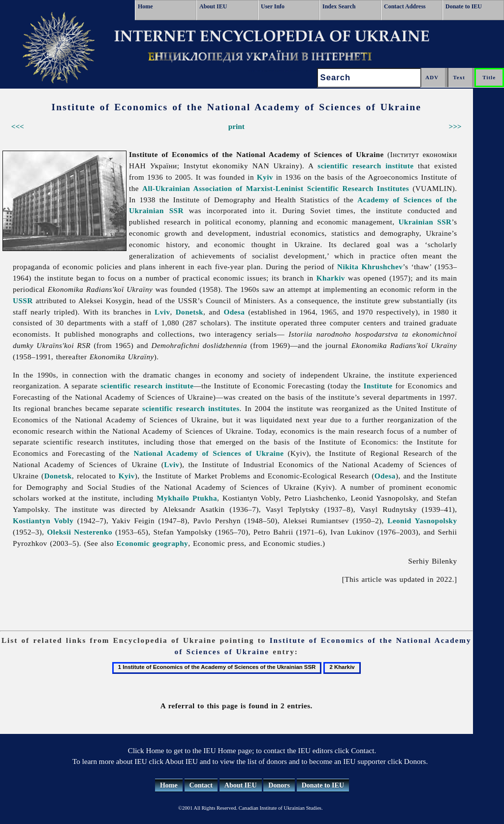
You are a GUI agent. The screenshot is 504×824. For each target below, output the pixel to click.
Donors (279, 785)
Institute (378, 386)
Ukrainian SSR (425, 222)
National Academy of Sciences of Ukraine (209, 453)
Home (145, 6)
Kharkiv (331, 278)
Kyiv (265, 177)
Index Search (339, 6)
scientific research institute (365, 166)
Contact (201, 785)
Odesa (234, 312)
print (236, 126)
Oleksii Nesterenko (80, 532)
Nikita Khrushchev (370, 267)
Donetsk (189, 312)
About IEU (213, 6)
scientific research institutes (191, 408)
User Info (273, 6)
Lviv (162, 312)
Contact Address (405, 6)
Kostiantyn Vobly (43, 521)
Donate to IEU (464, 6)
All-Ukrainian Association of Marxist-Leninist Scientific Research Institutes (276, 188)
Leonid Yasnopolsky (422, 521)
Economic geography (152, 543)
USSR (23, 301)
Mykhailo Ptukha (187, 498)
